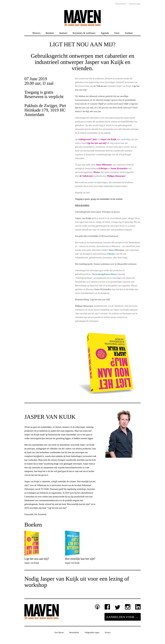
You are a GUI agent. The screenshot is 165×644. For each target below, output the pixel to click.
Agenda (105, 33)
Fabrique (111, 254)
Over (117, 33)
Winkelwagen (135, 4)
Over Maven (59, 632)
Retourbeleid (74, 632)
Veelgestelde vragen (92, 632)
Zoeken (129, 33)
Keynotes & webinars (84, 33)
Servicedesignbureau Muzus (105, 274)
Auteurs (63, 33)
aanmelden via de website (111, 199)
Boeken (50, 33)
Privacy (108, 632)
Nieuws (36, 33)
